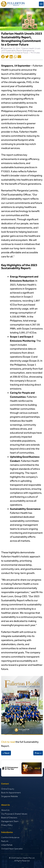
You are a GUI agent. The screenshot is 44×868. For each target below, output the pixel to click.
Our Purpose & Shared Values (14, 814)
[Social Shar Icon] (3, 57)
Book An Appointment (11, 793)
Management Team (10, 821)
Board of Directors (9, 818)
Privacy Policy (7, 825)
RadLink (5, 841)
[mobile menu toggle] (41, 4)
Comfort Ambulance (10, 837)
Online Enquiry (8, 789)
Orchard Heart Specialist (12, 849)
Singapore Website (10, 796)
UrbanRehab (7, 845)
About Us (5, 810)
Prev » (38, 753)
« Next (6, 753)
